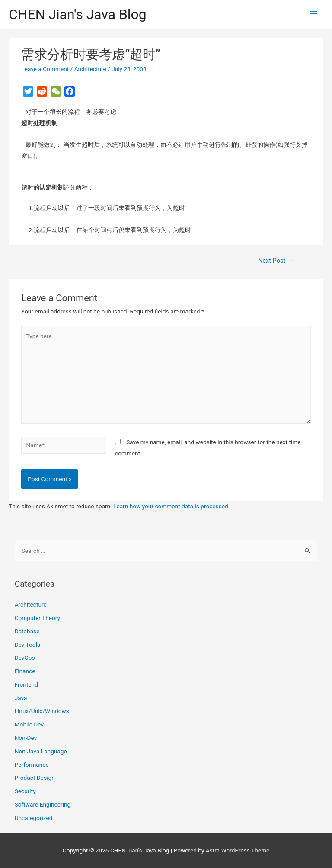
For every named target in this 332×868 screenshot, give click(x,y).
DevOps (25, 658)
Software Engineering (43, 804)
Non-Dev (26, 738)
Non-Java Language (41, 751)
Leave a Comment (45, 69)
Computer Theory (37, 618)
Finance (25, 671)
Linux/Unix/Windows (42, 711)
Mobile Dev (29, 724)
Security (25, 791)
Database (27, 631)
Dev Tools (27, 645)
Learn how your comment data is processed (171, 506)
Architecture (90, 69)
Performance (32, 765)
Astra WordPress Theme (238, 850)
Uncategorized (34, 818)
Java (21, 698)
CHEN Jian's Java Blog (78, 14)
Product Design (35, 778)
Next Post (276, 261)
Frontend (26, 684)
